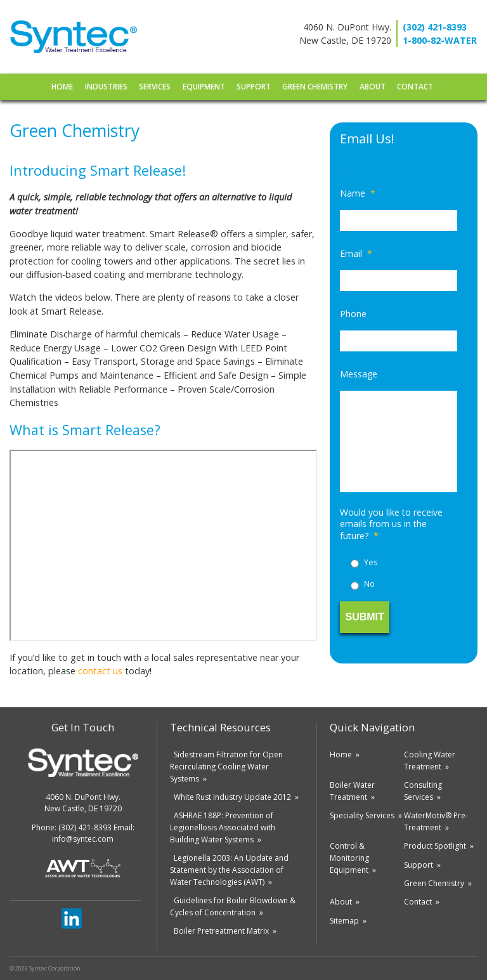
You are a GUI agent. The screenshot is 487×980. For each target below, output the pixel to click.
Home (62, 87)
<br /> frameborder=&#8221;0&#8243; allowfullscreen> (163, 546)
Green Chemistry (315, 87)
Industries (106, 87)
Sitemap (344, 921)
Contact (415, 87)
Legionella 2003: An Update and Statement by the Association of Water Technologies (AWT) (229, 870)
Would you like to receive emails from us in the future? (391, 524)
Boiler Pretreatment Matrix (221, 931)
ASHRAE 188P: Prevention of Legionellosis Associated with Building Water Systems (223, 827)
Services (155, 87)
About (373, 87)
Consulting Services (423, 791)
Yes (371, 562)
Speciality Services (362, 815)
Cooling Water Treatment (430, 761)
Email (356, 254)
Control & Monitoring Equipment (349, 858)
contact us (100, 671)
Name (358, 193)
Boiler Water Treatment (352, 791)
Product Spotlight (435, 846)
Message (359, 374)
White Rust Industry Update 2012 (232, 797)
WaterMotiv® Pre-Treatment (436, 821)
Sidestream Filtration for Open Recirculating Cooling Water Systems (226, 767)
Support (254, 87)
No (369, 584)
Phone (353, 314)
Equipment (204, 87)
